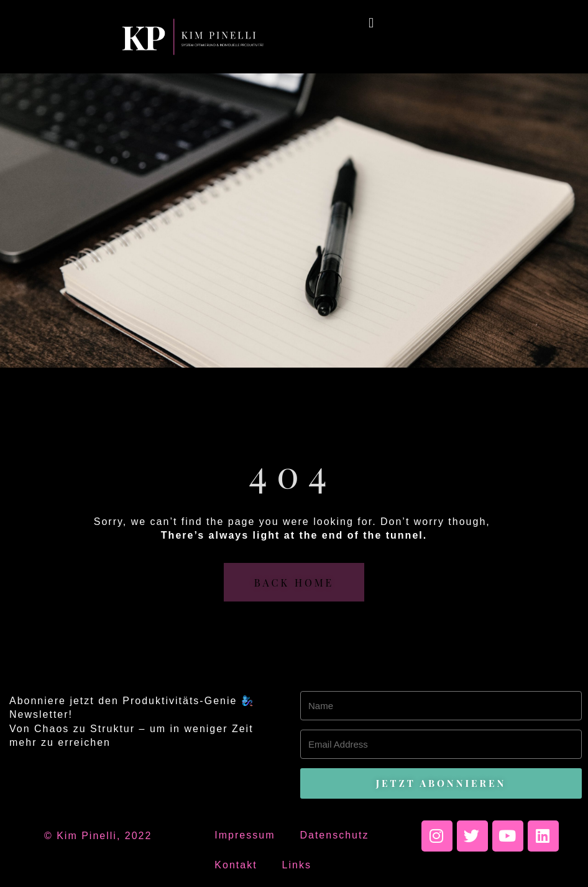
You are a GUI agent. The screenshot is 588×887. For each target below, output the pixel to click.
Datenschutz (334, 835)
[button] (371, 23)
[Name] (441, 706)
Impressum (245, 835)
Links (297, 865)
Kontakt (236, 865)
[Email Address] (441, 744)
